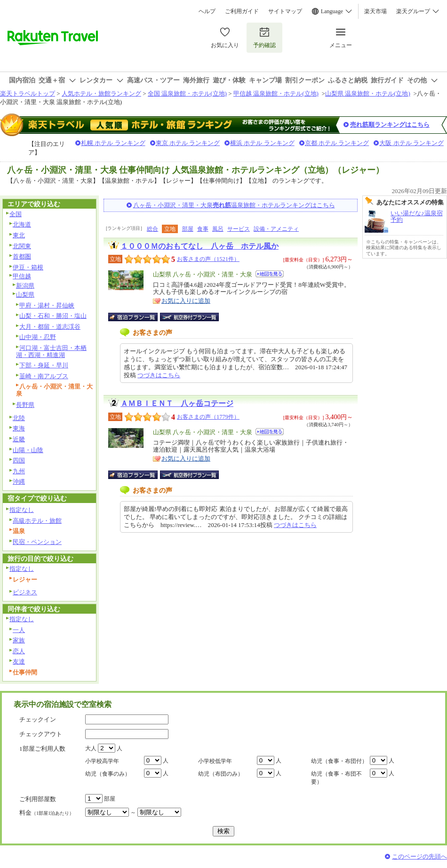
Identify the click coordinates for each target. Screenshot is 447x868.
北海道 (22, 224)
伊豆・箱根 (28, 267)
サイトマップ (285, 11)
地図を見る (270, 274)
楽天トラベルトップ (28, 93)
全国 (16, 214)
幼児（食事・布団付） (339, 761)
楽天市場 (375, 11)
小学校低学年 (215, 761)
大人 (91, 748)
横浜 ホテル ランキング (262, 143)
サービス (239, 229)
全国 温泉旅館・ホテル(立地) (187, 93)
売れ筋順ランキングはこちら (390, 125)
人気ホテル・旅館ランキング (101, 93)
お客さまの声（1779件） (208, 417)
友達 (19, 661)
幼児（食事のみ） (108, 774)
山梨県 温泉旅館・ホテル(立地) (368, 93)
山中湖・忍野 (38, 337)
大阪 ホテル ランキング (411, 143)
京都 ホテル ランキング (337, 143)
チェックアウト (41, 734)
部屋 (188, 229)
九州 (19, 471)
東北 (19, 235)
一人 (19, 630)
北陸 (19, 418)
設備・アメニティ (276, 229)
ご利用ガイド (242, 11)
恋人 (19, 651)
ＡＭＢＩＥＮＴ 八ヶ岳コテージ (177, 403)
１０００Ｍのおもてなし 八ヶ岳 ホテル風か (200, 246)
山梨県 (25, 295)
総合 (152, 229)
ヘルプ (207, 11)
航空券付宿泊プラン (189, 317)
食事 (203, 229)
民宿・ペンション (37, 542)
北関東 (22, 246)
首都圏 (22, 256)
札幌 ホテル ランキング (113, 143)
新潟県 (25, 286)
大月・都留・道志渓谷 (50, 327)
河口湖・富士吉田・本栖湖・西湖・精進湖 (51, 351)
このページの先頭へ (419, 856)
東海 (19, 428)
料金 (47, 813)
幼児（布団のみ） (221, 774)
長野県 (25, 405)
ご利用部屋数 (38, 799)
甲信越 (22, 276)
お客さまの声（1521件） (208, 259)
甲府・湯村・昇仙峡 (47, 305)
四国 (19, 460)
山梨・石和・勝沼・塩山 (53, 316)
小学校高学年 (102, 761)
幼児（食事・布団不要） (336, 778)
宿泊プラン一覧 (138, 317)
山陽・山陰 (28, 450)
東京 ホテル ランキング (188, 143)
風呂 (218, 229)
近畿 (19, 439)
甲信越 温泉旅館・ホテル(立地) (276, 93)
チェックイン (38, 719)
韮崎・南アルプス (44, 376)
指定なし (22, 510)
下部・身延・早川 (44, 365)
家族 (19, 640)
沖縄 (19, 482)
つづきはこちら (159, 375)
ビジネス (25, 592)
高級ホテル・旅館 (37, 521)
